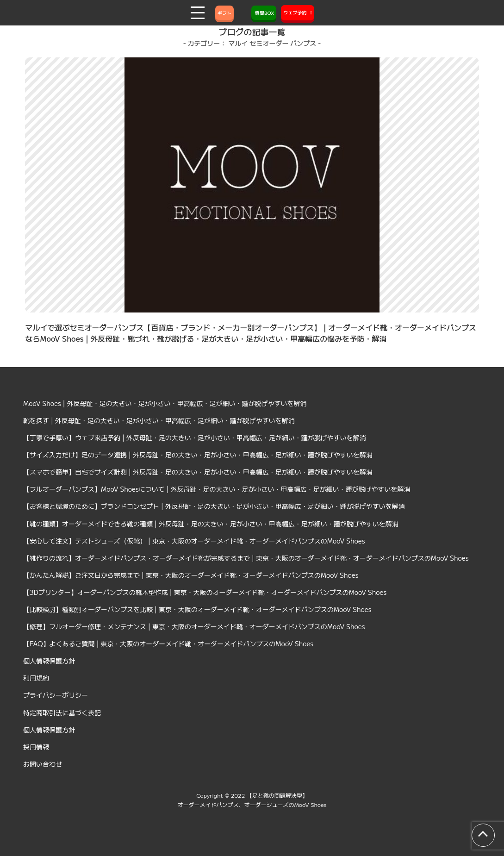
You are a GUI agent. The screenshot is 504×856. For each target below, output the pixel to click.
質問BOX (264, 13)
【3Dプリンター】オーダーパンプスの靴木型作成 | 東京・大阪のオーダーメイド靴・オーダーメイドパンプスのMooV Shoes (205, 592)
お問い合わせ (43, 764)
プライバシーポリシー (56, 695)
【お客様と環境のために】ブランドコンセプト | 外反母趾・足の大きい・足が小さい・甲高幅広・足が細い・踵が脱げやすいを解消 (214, 506)
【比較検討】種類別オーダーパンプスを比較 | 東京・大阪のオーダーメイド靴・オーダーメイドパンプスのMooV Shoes (197, 609)
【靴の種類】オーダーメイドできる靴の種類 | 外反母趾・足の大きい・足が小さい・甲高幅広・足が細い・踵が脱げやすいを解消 (211, 524)
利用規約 (36, 678)
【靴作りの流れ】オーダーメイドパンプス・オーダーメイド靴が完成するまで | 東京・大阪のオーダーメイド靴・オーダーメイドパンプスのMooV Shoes (246, 558)
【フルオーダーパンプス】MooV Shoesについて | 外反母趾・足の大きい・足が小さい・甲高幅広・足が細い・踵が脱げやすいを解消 (217, 489)
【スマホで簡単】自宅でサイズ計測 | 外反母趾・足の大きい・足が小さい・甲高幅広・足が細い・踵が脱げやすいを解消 (198, 472)
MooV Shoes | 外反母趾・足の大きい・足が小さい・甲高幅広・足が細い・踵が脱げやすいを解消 (165, 403)
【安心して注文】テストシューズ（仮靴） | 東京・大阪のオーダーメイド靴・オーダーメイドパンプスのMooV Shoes (194, 541)
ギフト (224, 13)
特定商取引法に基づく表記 (62, 712)
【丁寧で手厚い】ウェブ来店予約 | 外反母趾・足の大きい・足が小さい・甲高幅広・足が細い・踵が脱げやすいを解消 (195, 437)
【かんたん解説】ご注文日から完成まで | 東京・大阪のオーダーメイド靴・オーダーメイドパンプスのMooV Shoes (191, 575)
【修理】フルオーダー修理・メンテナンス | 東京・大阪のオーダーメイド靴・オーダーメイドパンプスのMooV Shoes (194, 626)
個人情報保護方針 (49, 661)
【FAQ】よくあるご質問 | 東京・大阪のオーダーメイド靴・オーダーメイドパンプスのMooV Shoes (168, 644)
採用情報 (36, 747)
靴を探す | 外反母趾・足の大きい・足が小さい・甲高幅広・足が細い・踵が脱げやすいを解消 (159, 420)
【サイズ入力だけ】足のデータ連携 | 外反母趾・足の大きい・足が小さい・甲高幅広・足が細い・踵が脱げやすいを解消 (198, 455)
